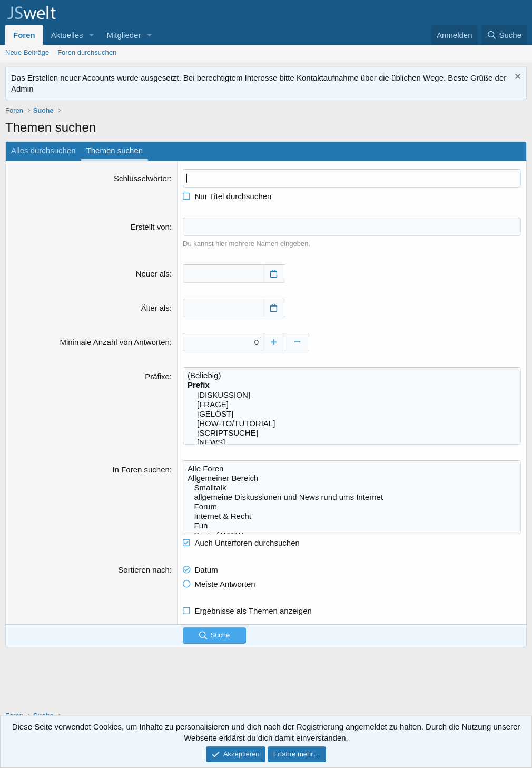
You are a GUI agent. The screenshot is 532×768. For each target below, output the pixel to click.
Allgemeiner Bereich (352, 478)
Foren (24, 35)
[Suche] (504, 35)
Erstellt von (150, 227)
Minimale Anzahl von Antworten (114, 342)
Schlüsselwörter (142, 178)
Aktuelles (67, 35)
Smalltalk (352, 488)
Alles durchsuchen (43, 150)
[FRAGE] (352, 405)
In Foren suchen (141, 470)
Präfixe (157, 376)
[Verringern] (297, 342)
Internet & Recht (352, 516)
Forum (352, 507)
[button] (91, 35)
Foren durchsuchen (87, 52)
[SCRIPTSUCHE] (352, 433)
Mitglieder (124, 35)
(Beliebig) (352, 376)
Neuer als (153, 274)
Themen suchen (115, 150)
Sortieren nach (144, 570)
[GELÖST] (352, 414)
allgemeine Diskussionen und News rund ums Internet (352, 497)
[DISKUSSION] (352, 395)
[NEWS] (352, 442)
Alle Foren (352, 469)
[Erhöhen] (274, 342)
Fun (352, 526)
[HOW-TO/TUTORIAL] (352, 424)
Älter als (155, 308)
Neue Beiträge (27, 52)
